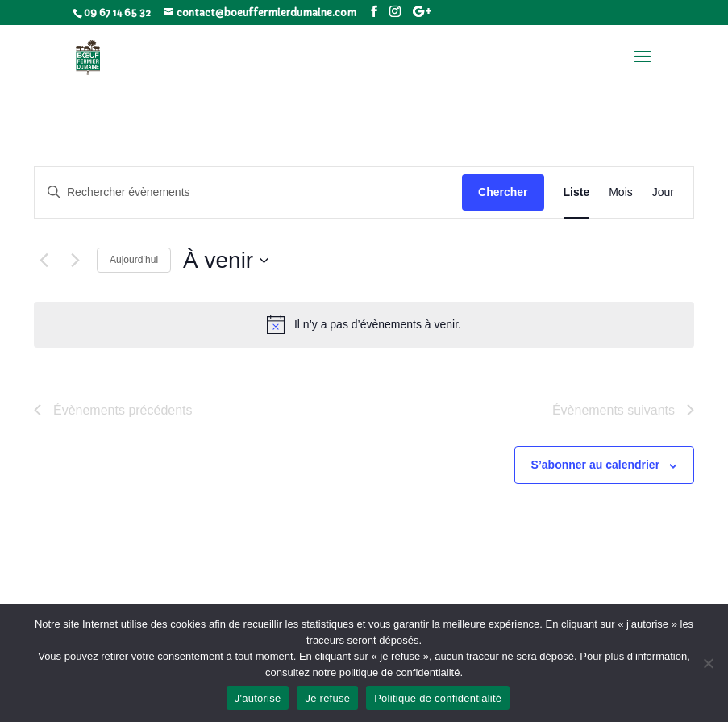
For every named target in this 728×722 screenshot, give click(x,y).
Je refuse (327, 698)
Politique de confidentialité (438, 698)
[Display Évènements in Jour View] (663, 192)
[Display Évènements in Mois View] (621, 192)
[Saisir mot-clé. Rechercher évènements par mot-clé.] (248, 192)
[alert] (364, 324)
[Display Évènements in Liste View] (577, 192)
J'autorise (258, 698)
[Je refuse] (708, 663)
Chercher (503, 192)
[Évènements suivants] (75, 261)
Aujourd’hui (134, 260)
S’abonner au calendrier (596, 465)
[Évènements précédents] (44, 261)
